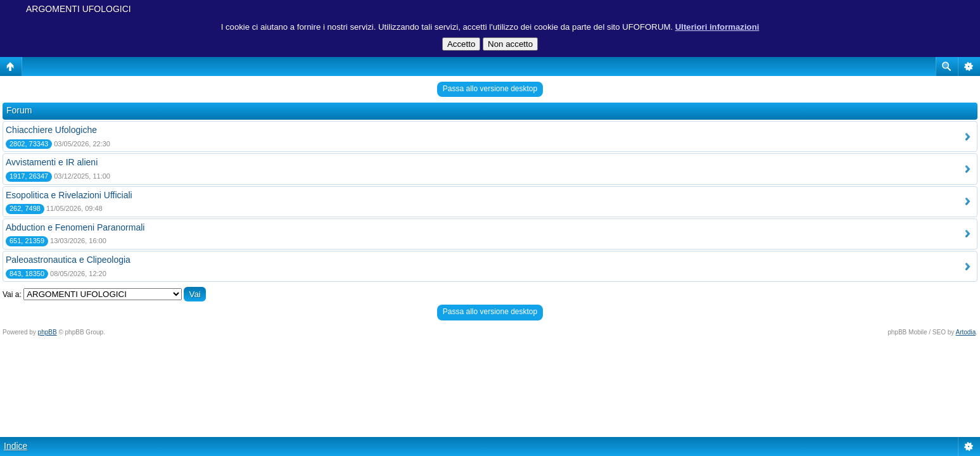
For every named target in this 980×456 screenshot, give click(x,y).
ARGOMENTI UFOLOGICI (79, 9)
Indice (16, 446)
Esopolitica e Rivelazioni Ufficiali (69, 195)
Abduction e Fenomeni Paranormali (75, 227)
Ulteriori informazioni (717, 27)
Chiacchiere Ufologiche (51, 130)
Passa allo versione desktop (490, 89)
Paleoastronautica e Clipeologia (68, 260)
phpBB (48, 332)
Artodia (966, 332)
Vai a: (12, 294)
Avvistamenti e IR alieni (52, 162)
